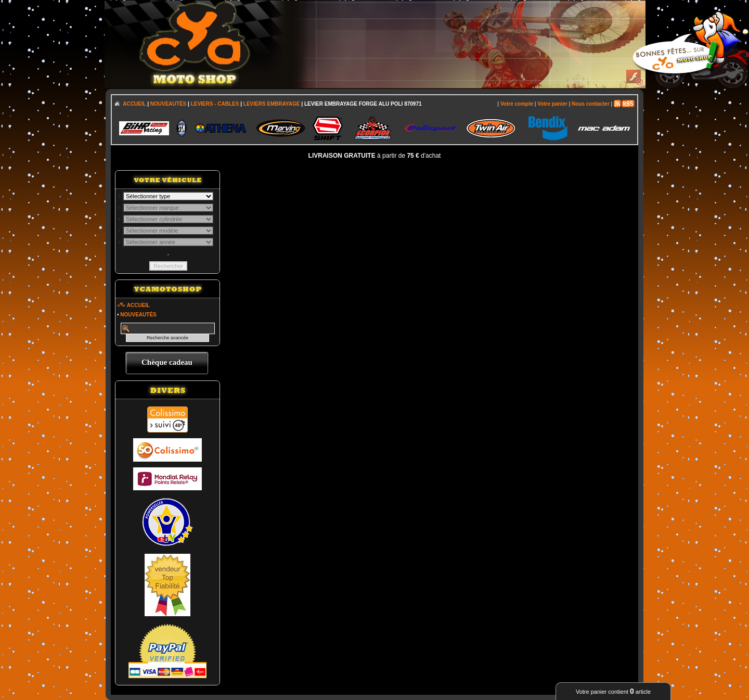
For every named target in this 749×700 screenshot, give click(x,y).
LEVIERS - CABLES (215, 104)
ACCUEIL (134, 104)
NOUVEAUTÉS (168, 104)
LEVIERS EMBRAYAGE (272, 104)
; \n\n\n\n (168, 196)
